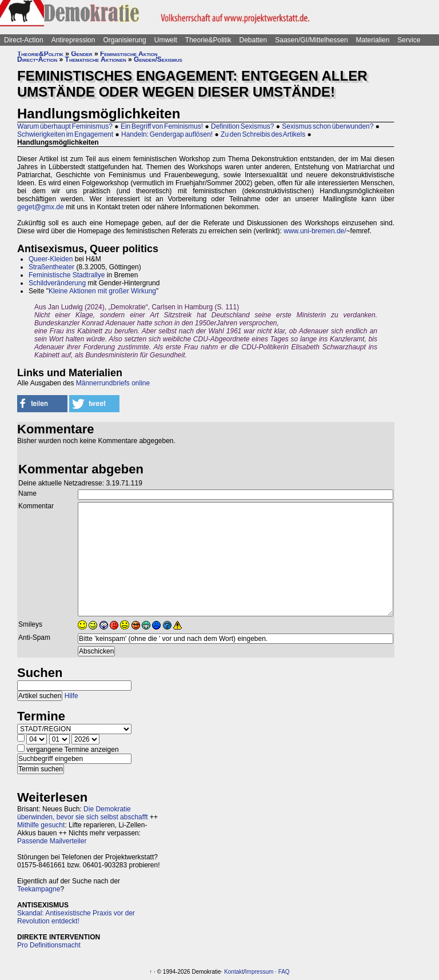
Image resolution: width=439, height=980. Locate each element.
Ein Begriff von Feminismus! (162, 126)
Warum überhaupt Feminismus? (65, 126)
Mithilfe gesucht (41, 825)
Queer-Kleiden (51, 259)
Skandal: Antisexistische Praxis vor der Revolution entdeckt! (76, 917)
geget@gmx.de (41, 207)
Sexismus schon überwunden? (328, 126)
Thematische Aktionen (96, 59)
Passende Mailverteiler (52, 841)
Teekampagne (39, 889)
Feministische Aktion (129, 54)
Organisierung (124, 40)
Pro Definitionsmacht (49, 945)
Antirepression (73, 40)
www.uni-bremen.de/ (315, 231)
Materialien (373, 40)
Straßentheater (51, 267)
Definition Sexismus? (242, 126)
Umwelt (166, 40)
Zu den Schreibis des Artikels (263, 134)
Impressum (259, 972)
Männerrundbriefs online (113, 383)
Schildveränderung (57, 283)
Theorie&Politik (208, 40)
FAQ (284, 972)
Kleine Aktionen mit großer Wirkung (102, 291)
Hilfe (71, 696)
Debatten (254, 40)
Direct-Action (24, 40)
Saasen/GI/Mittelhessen (311, 40)
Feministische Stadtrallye (67, 275)
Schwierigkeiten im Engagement (65, 134)
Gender (81, 54)
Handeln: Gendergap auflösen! (167, 134)
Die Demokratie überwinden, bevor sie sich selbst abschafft (83, 813)
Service (409, 40)
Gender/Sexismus (158, 59)
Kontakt (234, 972)
